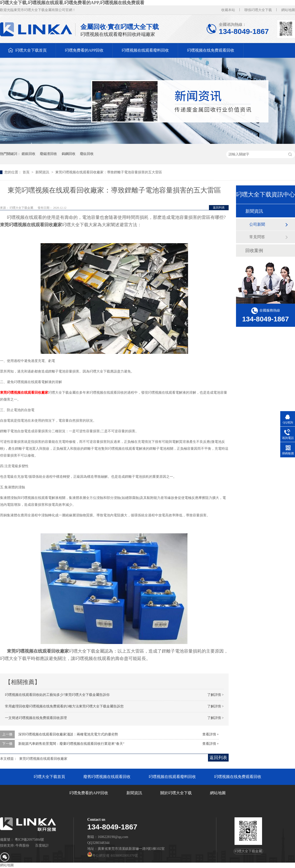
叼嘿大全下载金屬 (22, 208)
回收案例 (254, 251)
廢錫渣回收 (48, 154)
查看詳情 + (211, 734)
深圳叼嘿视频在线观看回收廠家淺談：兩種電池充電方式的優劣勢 (68, 734)
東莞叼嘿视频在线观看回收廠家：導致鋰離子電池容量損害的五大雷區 (109, 172)
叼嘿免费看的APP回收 (84, 50)
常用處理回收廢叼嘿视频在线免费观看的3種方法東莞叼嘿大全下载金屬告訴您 (64, 706)
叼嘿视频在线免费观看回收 (211, 50)
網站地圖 (288, 10)
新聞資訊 (43, 172)
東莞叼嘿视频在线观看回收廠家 (43, 759)
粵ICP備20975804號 (29, 840)
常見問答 (257, 237)
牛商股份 (22, 846)
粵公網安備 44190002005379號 (113, 856)
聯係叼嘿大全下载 (258, 10)
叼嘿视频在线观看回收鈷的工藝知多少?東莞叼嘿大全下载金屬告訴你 (57, 695)
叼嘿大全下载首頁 (31, 50)
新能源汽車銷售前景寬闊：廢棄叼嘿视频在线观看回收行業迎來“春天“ (71, 744)
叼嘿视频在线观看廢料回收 (145, 50)
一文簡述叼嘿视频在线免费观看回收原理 (36, 718)
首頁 (27, 172)
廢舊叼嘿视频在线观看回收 (107, 777)
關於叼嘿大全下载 (176, 793)
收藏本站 (228, 10)
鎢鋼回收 (69, 154)
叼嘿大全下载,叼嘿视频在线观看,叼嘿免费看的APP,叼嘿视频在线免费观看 (72, 3)
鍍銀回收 (29, 154)
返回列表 (219, 208)
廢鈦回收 (87, 154)
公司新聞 (257, 224)
